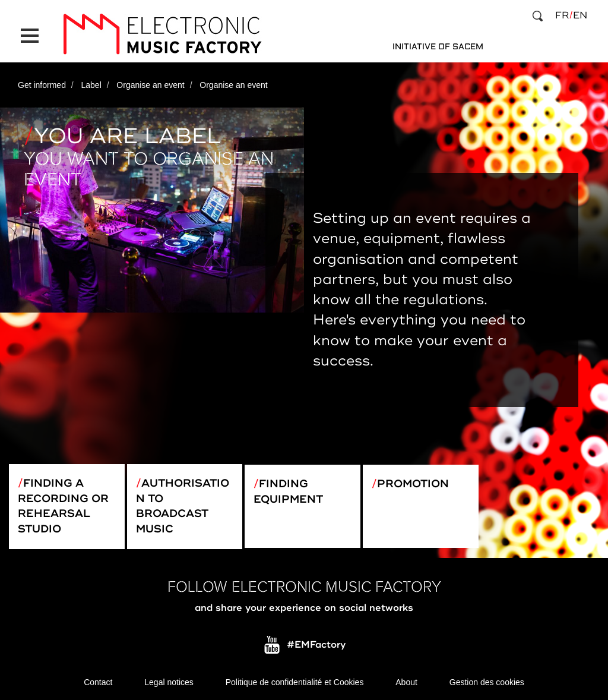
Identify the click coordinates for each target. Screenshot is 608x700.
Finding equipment (288, 491)
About (406, 682)
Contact (98, 682)
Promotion (413, 484)
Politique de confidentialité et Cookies (295, 682)
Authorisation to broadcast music (183, 506)
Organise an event (150, 85)
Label (91, 85)
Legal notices (169, 682)
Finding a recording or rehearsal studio (63, 506)
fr (562, 15)
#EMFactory (316, 645)
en (580, 15)
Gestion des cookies (487, 682)
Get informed (42, 85)
